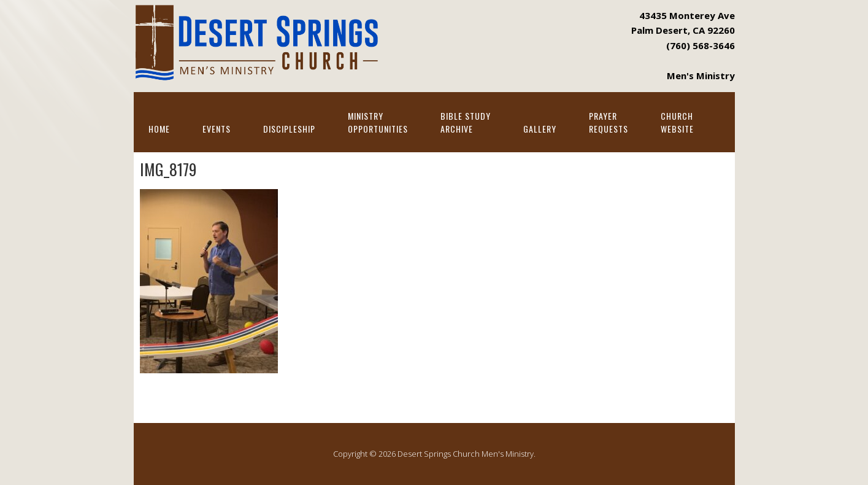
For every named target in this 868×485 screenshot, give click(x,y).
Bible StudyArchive (466, 122)
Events (217, 129)
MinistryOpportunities (378, 122)
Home (159, 129)
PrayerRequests (609, 122)
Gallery (540, 129)
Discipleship (289, 129)
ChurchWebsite (677, 122)
